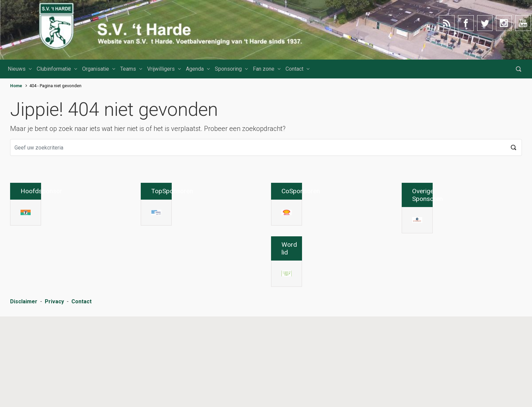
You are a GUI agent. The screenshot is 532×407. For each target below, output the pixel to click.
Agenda (195, 69)
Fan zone (264, 69)
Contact (294, 69)
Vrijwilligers (161, 69)
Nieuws (17, 69)
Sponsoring (228, 69)
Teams (128, 69)
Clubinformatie (54, 69)
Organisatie (96, 69)
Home (16, 86)
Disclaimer (24, 393)
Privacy (54, 393)
